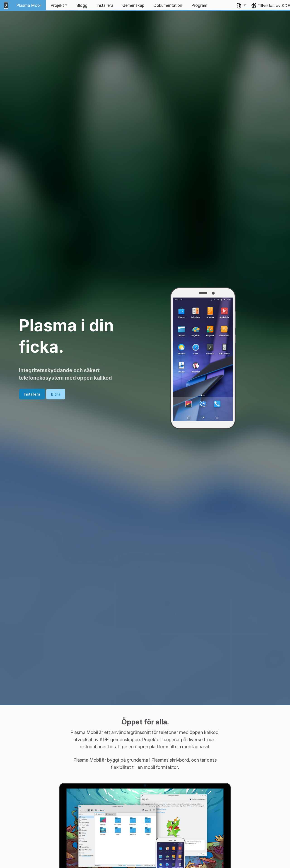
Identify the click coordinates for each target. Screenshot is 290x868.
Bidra (56, 394)
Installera (32, 394)
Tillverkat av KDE (274, 6)
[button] (59, 5)
